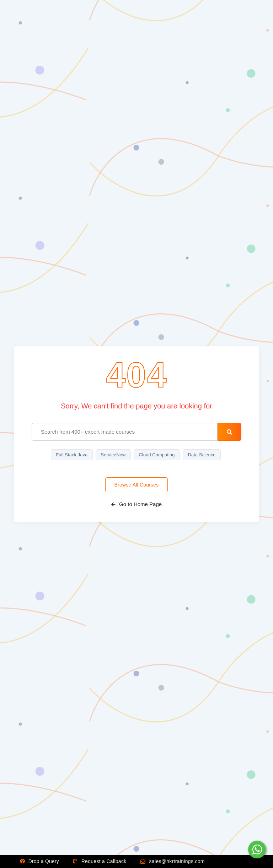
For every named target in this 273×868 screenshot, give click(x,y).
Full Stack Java (70, 455)
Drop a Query (40, 862)
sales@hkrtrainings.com (174, 862)
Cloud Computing (157, 455)
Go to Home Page (136, 504)
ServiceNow (113, 455)
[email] (125, 432)
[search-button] (229, 432)
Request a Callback (101, 862)
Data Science (204, 455)
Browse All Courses (137, 485)
